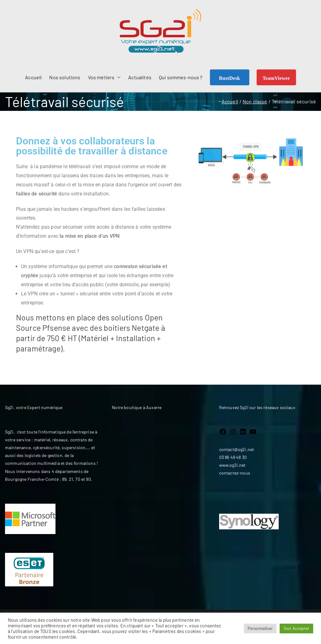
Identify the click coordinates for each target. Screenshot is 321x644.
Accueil (33, 77)
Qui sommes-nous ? (181, 77)
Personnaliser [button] (260, 628)
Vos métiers (105, 78)
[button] (118, 78)
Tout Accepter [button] (296, 628)
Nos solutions (65, 77)
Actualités (140, 77)
